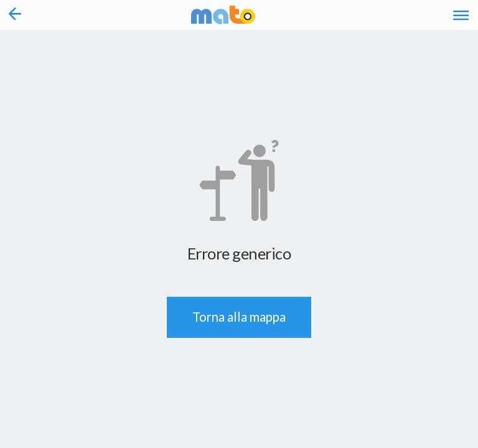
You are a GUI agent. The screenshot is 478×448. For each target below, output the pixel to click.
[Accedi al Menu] (461, 15)
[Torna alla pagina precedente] (15, 15)
